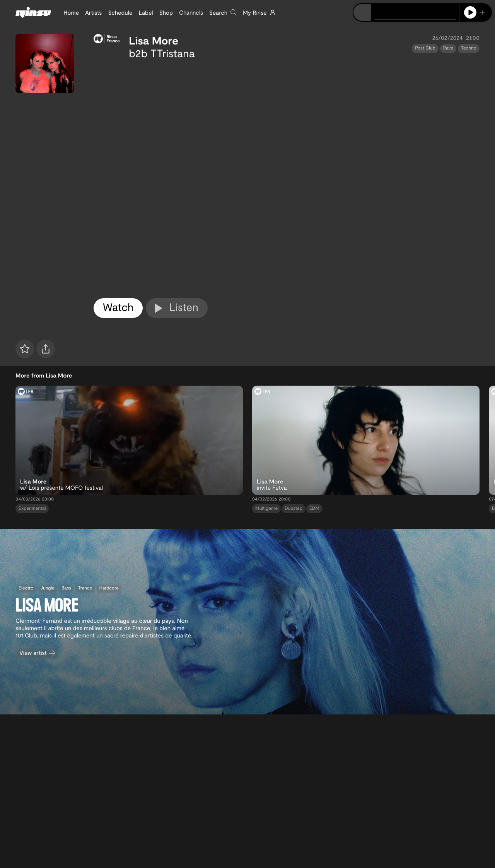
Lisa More (154, 40)
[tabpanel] (287, 177)
